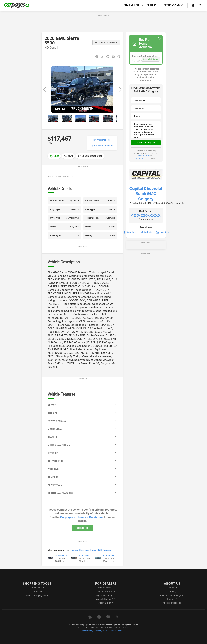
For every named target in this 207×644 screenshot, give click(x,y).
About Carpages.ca (172, 603)
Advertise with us (106, 588)
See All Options (151, 59)
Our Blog (172, 591)
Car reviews (37, 591)
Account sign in (106, 603)
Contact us (172, 588)
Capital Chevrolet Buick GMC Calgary (91, 550)
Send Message (146, 143)
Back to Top (82, 528)
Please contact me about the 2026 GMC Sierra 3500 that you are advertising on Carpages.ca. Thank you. (146, 130)
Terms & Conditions (118, 631)
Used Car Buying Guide (37, 595)
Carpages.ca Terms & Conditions (82, 517)
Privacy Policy (144, 156)
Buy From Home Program (172, 595)
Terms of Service (143, 158)
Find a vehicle (37, 588)
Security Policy (101, 631)
